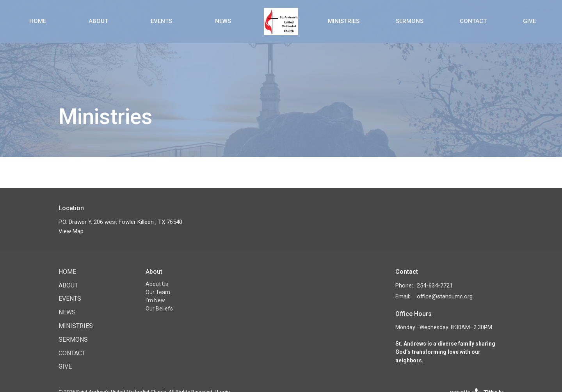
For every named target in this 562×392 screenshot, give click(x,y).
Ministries (344, 21)
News (223, 21)
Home (38, 21)
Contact (473, 21)
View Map (71, 231)
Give (529, 21)
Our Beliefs (159, 309)
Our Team (158, 292)
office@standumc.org (445, 296)
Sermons (410, 21)
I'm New (155, 300)
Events (161, 21)
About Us (157, 284)
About (98, 21)
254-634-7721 (435, 286)
